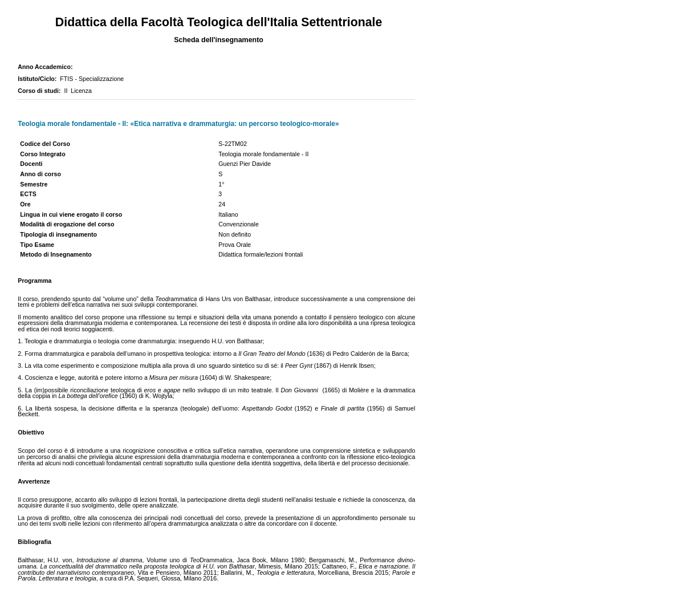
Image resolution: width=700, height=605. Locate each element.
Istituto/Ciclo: (39, 79)
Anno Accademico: (47, 67)
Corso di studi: (41, 91)
